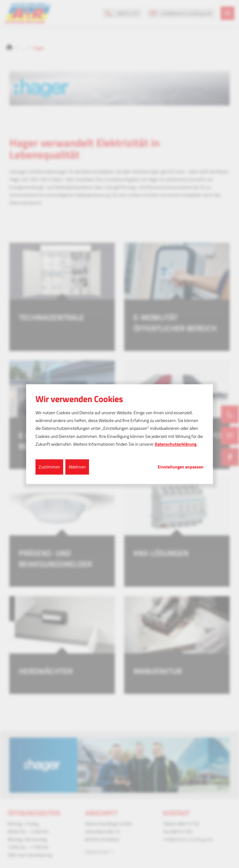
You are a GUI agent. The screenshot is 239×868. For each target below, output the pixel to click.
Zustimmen (49, 467)
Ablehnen (77, 467)
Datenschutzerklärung (176, 444)
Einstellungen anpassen (181, 467)
